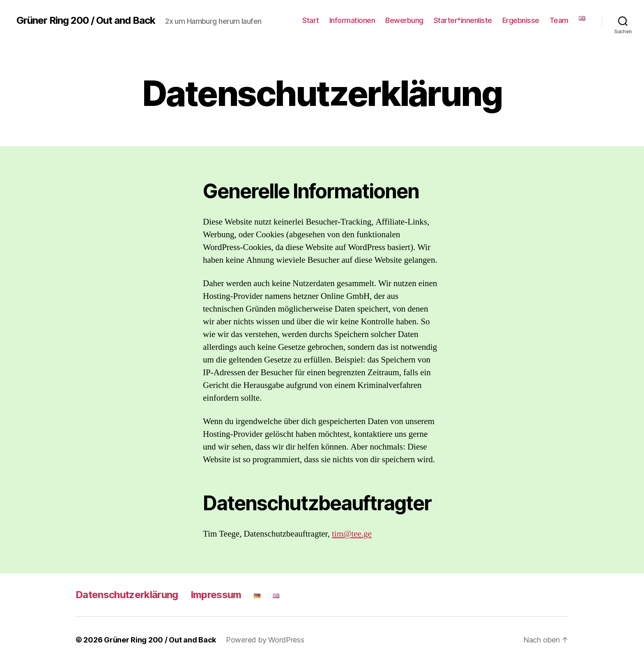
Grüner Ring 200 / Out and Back (86, 21)
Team (559, 20)
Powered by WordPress (265, 640)
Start (311, 20)
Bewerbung (404, 20)
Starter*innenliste (463, 20)
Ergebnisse (521, 20)
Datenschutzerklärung (127, 595)
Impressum (216, 595)
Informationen (352, 20)
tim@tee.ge (352, 534)
